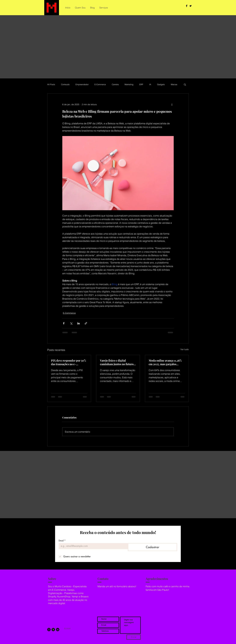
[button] (185, 84)
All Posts (51, 84)
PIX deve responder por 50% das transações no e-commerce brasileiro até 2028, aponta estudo (68, 362)
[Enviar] (134, 637)
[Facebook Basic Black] (187, 6)
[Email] (92, 546)
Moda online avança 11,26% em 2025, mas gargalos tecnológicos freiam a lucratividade (165, 362)
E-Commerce (100, 84)
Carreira (115, 84)
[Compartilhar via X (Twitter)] (71, 323)
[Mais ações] (172, 104)
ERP (141, 84)
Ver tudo (185, 349)
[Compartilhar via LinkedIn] (78, 323)
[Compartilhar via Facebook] (64, 323)
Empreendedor (82, 84)
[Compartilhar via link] (86, 323)
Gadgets (161, 84)
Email (62, 541)
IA (150, 84)
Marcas (174, 84)
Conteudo (65, 84)
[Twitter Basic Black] (191, 6)
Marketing (129, 84)
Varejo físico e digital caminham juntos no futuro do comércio (117, 362)
